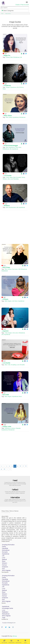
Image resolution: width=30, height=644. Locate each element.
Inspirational (16, 117)
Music (4, 89)
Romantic (19, 177)
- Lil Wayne (5, 299)
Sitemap (15, 636)
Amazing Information (8, 545)
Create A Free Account (22, 5)
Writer (10, 117)
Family (23, 177)
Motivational (16, 57)
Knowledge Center (8, 608)
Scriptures (5, 567)
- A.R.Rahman (7, 86)
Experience (13, 87)
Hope (8, 177)
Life (21, 57)
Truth (17, 147)
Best (12, 57)
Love (11, 179)
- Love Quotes (7, 176)
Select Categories (8, 11)
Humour (4, 565)
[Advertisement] (15, 225)
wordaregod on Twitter (6, 629)
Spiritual (4, 559)
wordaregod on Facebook (3, 629)
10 (4, 469)
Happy (11, 177)
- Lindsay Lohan (6, 427)
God (3, 569)
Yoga (4, 618)
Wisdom (21, 87)
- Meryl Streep (6, 267)
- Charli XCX (5, 331)
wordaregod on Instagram (13, 629)
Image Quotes (8, 14)
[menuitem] (4, 641)
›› (10, 469)
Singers (8, 87)
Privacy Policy (5, 511)
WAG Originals (6, 570)
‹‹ (2, 466)
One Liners (15, 269)
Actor (20, 147)
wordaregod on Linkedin (10, 629)
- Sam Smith (5, 395)
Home (2, 14)
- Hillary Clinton (7, 116)
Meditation (5, 612)
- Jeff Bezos (6, 206)
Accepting (14, 365)
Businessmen (12, 207)
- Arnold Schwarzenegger (10, 146)
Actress (8, 57)
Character (18, 428)
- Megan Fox (6, 56)
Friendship (16, 179)
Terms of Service (14, 511)
